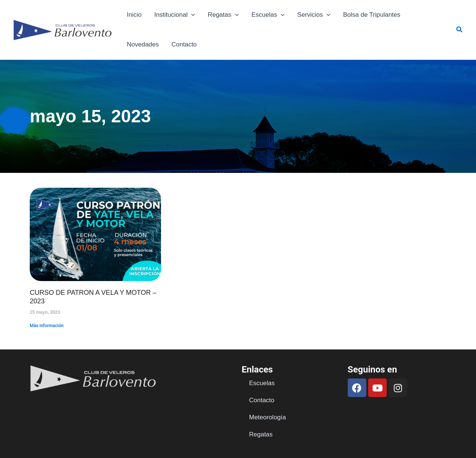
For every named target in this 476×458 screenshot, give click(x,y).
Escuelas (268, 15)
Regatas (223, 15)
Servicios (314, 15)
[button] (460, 30)
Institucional (175, 15)
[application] (191, 15)
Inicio (134, 15)
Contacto (184, 44)
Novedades (143, 44)
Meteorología (268, 417)
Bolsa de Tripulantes (372, 15)
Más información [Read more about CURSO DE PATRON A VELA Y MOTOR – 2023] (47, 326)
